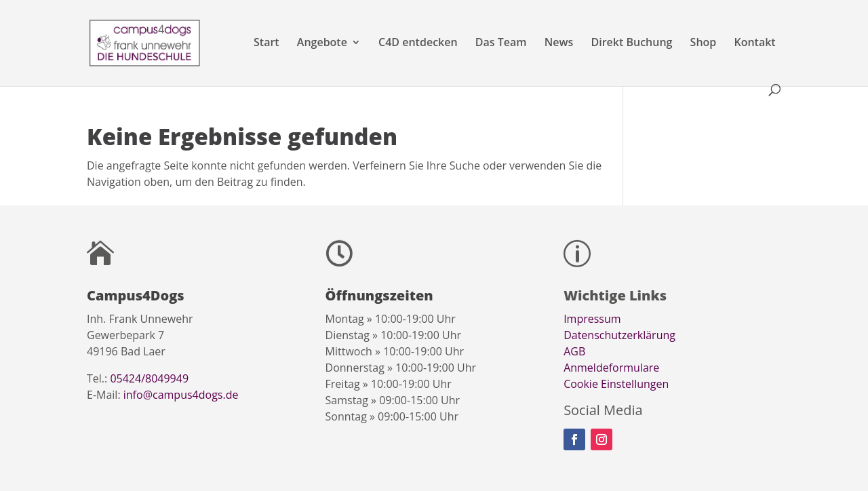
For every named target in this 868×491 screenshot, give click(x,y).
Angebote (322, 43)
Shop (704, 43)
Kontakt (754, 43)
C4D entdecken (418, 43)
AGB (574, 351)
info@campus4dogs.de (181, 395)
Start (267, 43)
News (559, 43)
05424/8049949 (149, 378)
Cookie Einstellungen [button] (616, 384)
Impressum (592, 319)
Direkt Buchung (631, 43)
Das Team (501, 43)
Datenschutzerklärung (619, 335)
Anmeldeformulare (611, 368)
